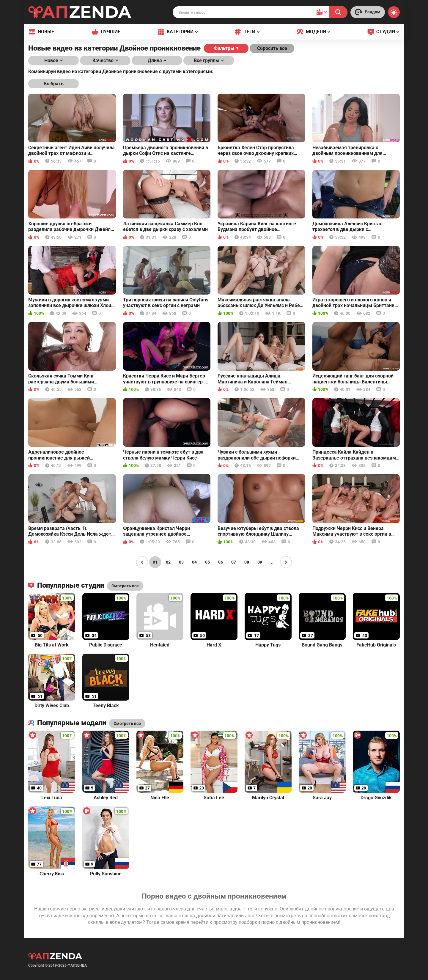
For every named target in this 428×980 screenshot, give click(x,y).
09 (260, 562)
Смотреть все (127, 723)
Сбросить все (272, 48)
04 (194, 562)
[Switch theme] (394, 12)
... (273, 562)
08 (247, 562)
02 (168, 562)
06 (221, 562)
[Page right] (286, 562)
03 (181, 562)
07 (234, 562)
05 (207, 562)
